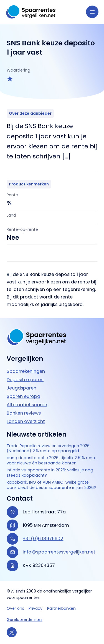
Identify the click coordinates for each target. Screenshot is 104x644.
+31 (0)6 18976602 (43, 539)
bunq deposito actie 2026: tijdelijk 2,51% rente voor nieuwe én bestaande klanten (52, 461)
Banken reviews (24, 413)
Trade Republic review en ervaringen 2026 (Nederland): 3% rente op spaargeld (48, 449)
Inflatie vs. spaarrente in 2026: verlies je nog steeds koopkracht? (50, 473)
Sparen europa (23, 396)
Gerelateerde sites (25, 619)
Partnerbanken (61, 608)
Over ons (15, 608)
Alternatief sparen (27, 405)
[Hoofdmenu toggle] (92, 12)
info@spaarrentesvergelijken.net (59, 552)
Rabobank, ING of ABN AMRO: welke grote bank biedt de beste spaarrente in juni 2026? (51, 485)
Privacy (35, 608)
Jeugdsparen (21, 388)
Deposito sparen (25, 380)
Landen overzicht (26, 421)
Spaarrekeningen (26, 371)
